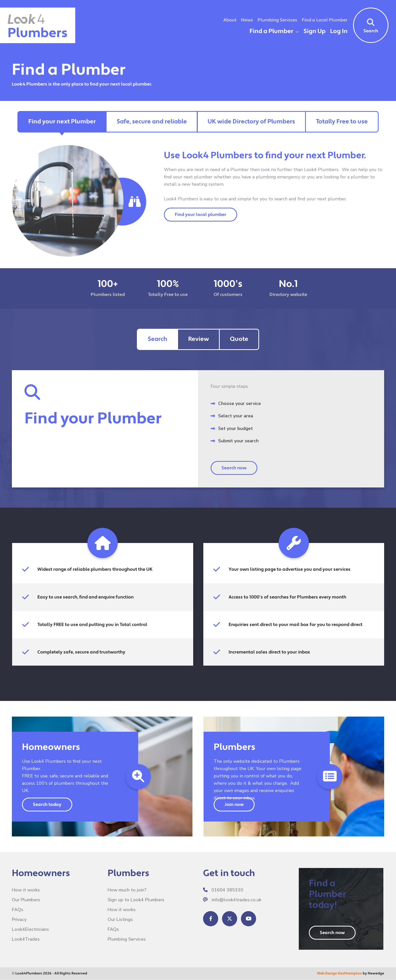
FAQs (18, 910)
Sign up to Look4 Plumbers (136, 900)
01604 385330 (223, 890)
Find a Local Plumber (325, 20)
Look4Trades (26, 939)
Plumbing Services (277, 20)
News (247, 20)
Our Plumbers (26, 900)
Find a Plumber (271, 31)
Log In (339, 31)
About (230, 20)
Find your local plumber (201, 215)
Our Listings (120, 919)
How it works (26, 890)
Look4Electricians (31, 929)
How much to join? (127, 890)
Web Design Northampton (339, 973)
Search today (47, 805)
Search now (234, 468)
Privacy (19, 919)
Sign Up (315, 31)
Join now (234, 805)
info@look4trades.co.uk (232, 900)
